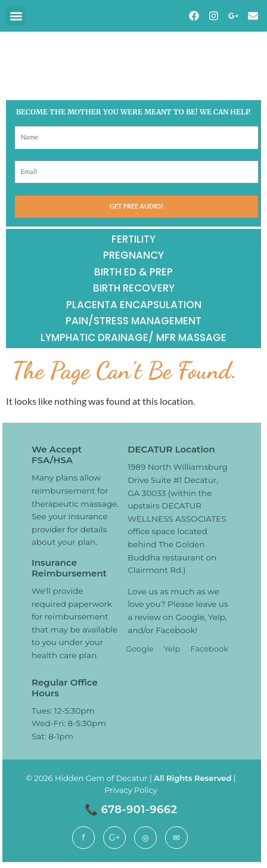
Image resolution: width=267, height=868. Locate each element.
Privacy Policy (131, 790)
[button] (16, 16)
